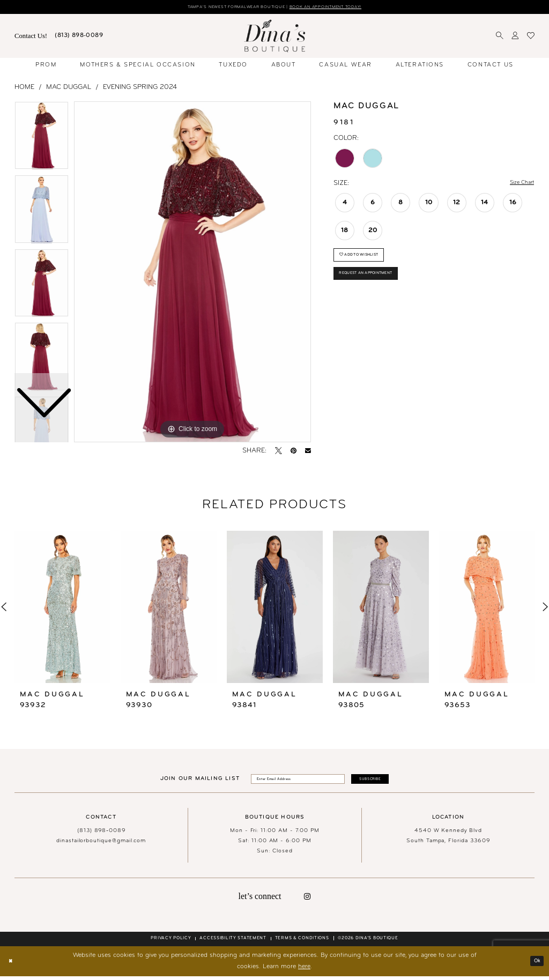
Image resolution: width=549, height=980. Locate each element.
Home (24, 88)
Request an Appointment (375, 284)
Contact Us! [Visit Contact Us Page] (31, 37)
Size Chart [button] (518, 185)
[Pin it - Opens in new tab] (294, 452)
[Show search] (500, 38)
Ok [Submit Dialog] (536, 964)
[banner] (274, 37)
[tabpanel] (192, 273)
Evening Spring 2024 (140, 88)
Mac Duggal (69, 88)
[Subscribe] (384, 781)
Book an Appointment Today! (341, 8)
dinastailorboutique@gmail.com (101, 845)
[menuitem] (31, 38)
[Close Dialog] (13, 965)
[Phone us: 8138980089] (79, 38)
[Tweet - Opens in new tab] (279, 452)
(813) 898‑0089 (101, 834)
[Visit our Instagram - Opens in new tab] (307, 900)
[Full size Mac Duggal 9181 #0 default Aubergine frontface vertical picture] (192, 273)
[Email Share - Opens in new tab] (308, 452)
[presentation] (62, 608)
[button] (515, 38)
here (304, 970)
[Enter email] (292, 781)
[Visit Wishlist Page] (531, 38)
